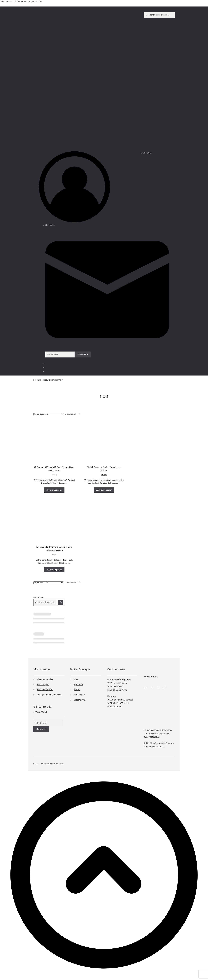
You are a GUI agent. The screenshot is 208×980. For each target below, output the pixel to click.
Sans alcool (79, 695)
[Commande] (48, 414)
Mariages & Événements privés (103, 73)
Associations (103, 103)
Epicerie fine (79, 700)
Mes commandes (45, 679)
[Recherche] (61, 602)
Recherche (38, 597)
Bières (77, 690)
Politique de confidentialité (49, 695)
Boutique (59, 133)
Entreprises (59, 103)
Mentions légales (45, 690)
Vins (76, 679)
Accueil (38, 380)
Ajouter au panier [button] (54, 490)
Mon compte (43, 685)
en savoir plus (35, 2)
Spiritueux (78, 685)
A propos (59, 49)
